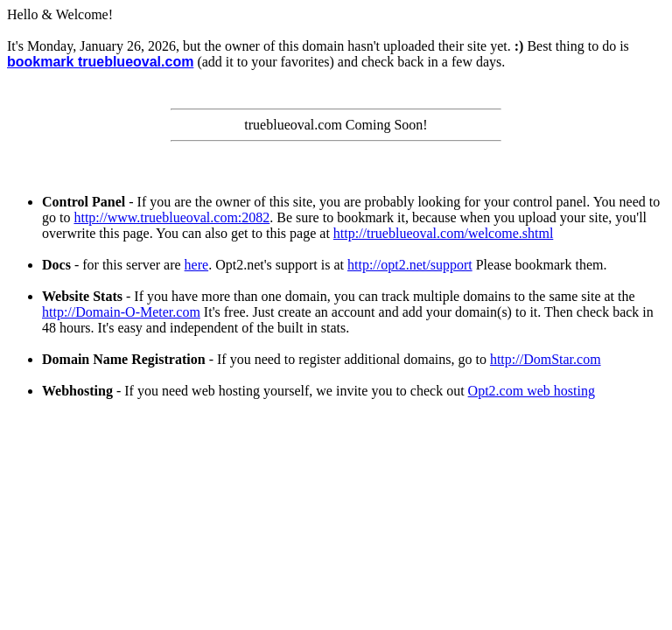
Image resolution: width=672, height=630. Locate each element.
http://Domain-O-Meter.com (121, 312)
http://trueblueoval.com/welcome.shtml (444, 233)
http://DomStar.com (546, 359)
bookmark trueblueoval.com (100, 62)
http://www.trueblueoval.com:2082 (171, 217)
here (197, 265)
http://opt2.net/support (410, 265)
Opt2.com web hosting (532, 391)
